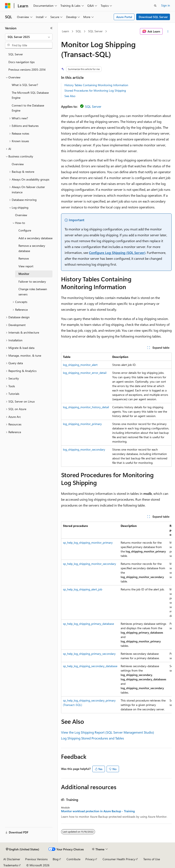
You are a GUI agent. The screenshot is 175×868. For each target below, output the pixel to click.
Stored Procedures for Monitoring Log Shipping (95, 90)
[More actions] (168, 31)
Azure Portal (124, 17)
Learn (65, 31)
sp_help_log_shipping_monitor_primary (88, 542)
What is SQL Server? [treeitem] (25, 85)
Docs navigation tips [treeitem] (22, 62)
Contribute (73, 859)
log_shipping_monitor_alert (80, 365)
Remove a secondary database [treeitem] (32, 248)
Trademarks (11, 865)
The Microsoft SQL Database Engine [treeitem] (30, 95)
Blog (56, 859)
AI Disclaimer (12, 859)
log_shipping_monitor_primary (82, 424)
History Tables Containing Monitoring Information (96, 85)
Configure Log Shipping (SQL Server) (117, 253)
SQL (78, 31)
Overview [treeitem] (18, 164)
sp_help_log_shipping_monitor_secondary (89, 564)
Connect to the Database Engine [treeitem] (28, 108)
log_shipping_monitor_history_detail (86, 407)
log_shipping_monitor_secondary (84, 449)
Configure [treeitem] (25, 230)
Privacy (90, 859)
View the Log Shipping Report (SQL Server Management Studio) (108, 732)
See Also (70, 96)
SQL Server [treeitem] (16, 54)
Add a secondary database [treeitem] (35, 238)
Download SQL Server (153, 17)
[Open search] (155, 6)
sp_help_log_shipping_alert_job (83, 589)
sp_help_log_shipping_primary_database (88, 624)
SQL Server (95, 31)
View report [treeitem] (26, 266)
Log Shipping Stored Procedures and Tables (93, 738)
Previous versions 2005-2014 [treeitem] (27, 70)
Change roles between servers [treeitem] (33, 292)
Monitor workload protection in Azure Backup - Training (98, 811)
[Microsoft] (8, 6)
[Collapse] (51, 28)
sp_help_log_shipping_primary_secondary (89, 654)
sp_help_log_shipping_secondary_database (90, 666)
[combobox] (29, 37)
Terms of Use (152, 859)
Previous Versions (36, 859)
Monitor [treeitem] (24, 274)
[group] (116, 617)
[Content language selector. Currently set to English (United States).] (23, 849)
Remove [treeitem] (24, 258)
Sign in (166, 5)
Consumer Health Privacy (119, 859)
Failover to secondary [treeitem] (32, 281)
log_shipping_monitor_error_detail (85, 373)
